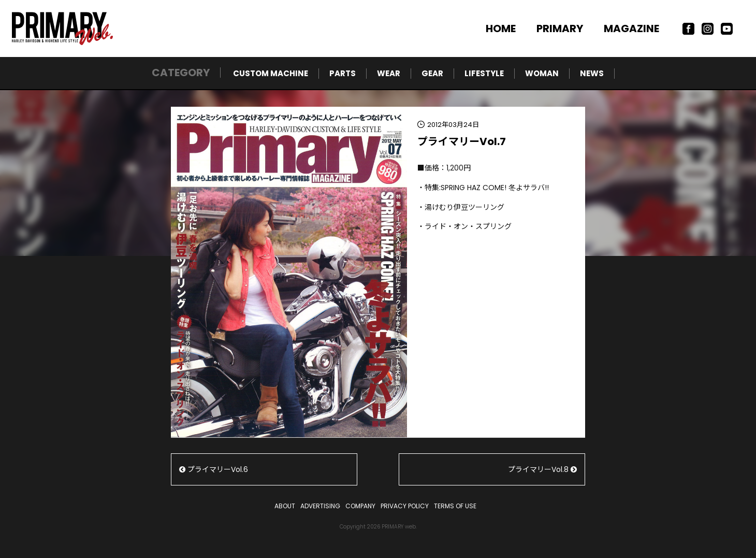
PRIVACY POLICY (405, 506)
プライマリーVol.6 (214, 469)
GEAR (432, 73)
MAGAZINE (631, 28)
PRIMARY (560, 28)
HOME (501, 28)
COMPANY (360, 506)
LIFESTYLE (484, 73)
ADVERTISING (320, 506)
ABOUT (285, 506)
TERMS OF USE (455, 506)
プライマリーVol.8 (542, 469)
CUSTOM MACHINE (271, 73)
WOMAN (542, 73)
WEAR (389, 73)
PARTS (343, 73)
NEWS (592, 73)
